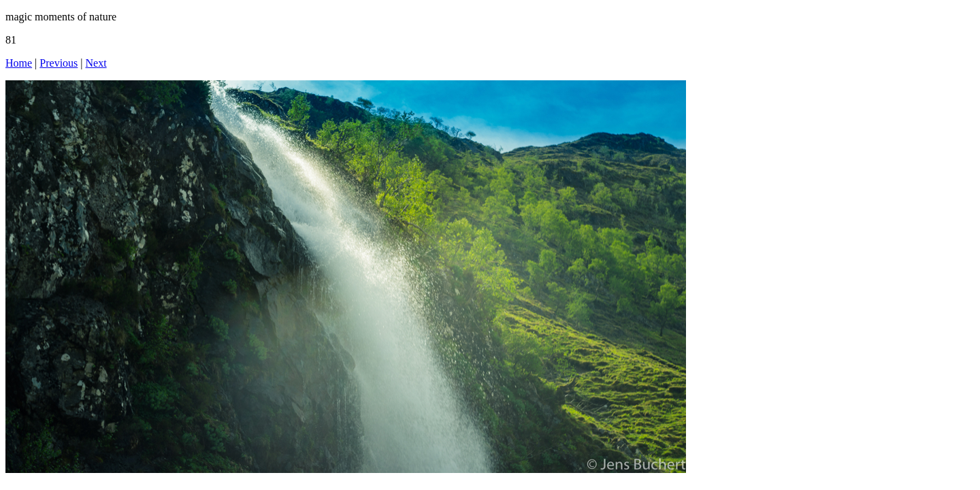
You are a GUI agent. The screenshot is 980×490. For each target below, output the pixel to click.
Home (19, 63)
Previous (59, 63)
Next (96, 63)
